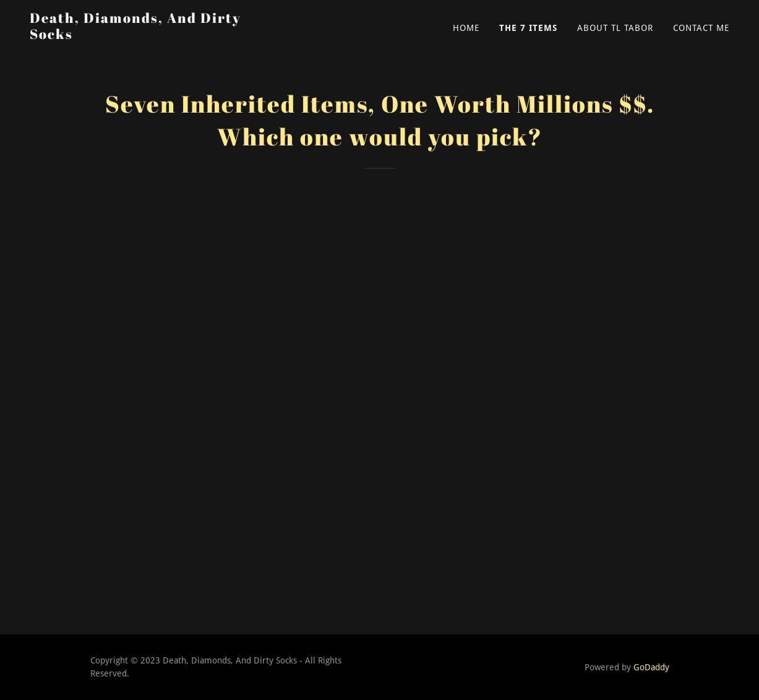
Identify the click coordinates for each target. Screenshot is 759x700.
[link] (152, 36)
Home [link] (466, 28)
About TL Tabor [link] (615, 28)
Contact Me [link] (701, 28)
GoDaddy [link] (651, 667)
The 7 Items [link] (528, 28)
